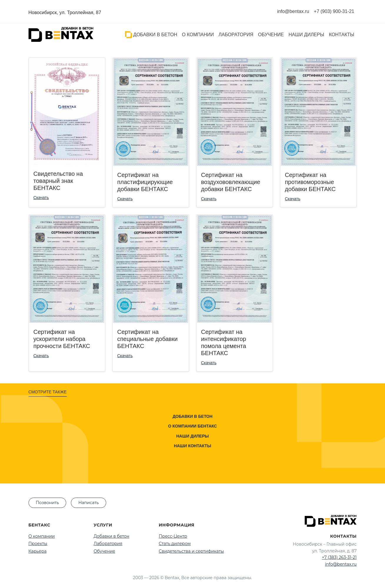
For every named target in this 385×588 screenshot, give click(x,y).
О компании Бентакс (193, 426)
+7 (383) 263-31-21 (339, 557)
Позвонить (47, 503)
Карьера (38, 551)
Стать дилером (175, 544)
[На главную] (61, 34)
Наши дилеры (306, 35)
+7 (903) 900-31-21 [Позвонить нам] (334, 11)
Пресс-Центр (173, 536)
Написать (88, 503)
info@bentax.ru (341, 564)
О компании (198, 35)
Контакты (341, 35)
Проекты (38, 544)
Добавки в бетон (151, 35)
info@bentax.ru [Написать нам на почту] (293, 11)
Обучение (271, 35)
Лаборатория (236, 35)
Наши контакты (192, 446)
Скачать (41, 198)
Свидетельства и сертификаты (191, 551)
